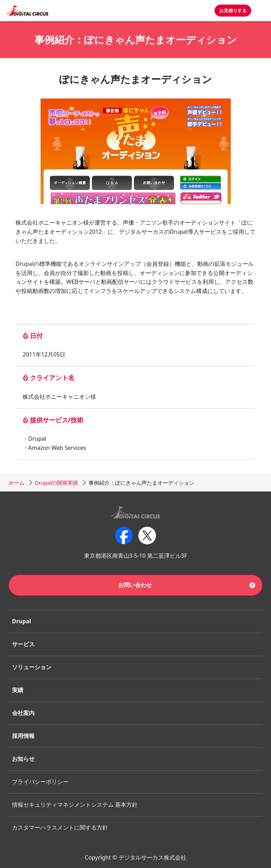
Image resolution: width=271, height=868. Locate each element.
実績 (18, 690)
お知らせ (23, 759)
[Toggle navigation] (261, 11)
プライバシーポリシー (40, 782)
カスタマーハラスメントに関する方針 (60, 827)
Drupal (22, 621)
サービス (23, 644)
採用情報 (23, 736)
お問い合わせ (135, 585)
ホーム (16, 483)
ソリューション (32, 667)
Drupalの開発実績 (56, 483)
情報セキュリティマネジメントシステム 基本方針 (75, 805)
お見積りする (233, 11)
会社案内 (23, 713)
